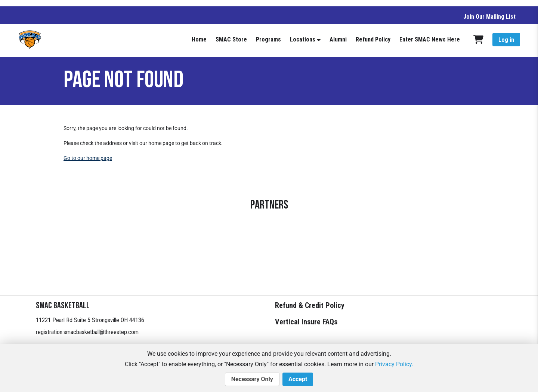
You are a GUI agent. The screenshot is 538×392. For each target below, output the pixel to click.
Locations (303, 39)
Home (199, 39)
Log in (506, 40)
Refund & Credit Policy (310, 305)
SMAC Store (231, 39)
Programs (268, 39)
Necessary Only (252, 379)
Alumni (338, 39)
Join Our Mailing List (489, 17)
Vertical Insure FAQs (306, 322)
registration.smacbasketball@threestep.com (87, 332)
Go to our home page (88, 158)
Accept (298, 379)
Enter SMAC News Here (430, 39)
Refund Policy (373, 39)
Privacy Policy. (394, 364)
